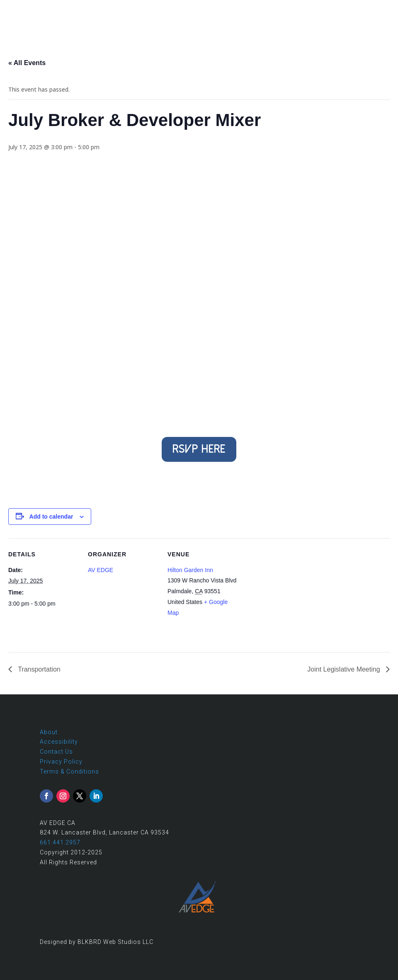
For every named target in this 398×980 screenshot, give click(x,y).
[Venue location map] (291, 595)
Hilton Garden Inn (190, 570)
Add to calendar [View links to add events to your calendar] (51, 517)
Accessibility (59, 742)
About (49, 732)
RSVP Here (199, 449)
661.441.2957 (60, 842)
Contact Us (56, 752)
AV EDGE (101, 570)
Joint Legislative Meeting (345, 669)
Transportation (38, 669)
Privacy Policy (61, 762)
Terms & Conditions (69, 771)
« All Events (27, 63)
